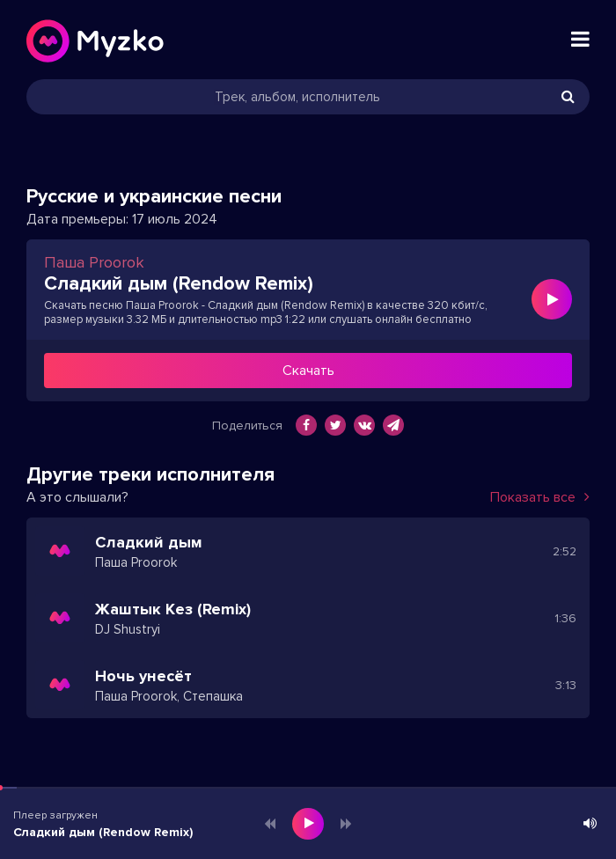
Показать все (540, 497)
